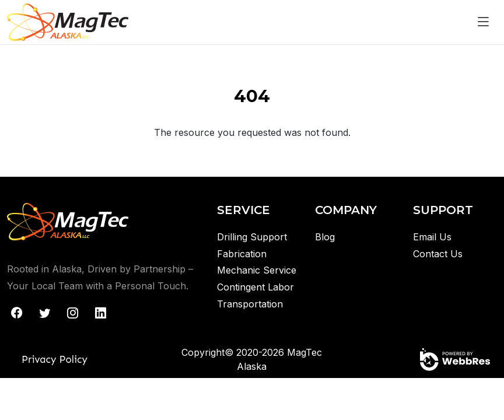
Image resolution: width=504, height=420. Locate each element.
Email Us (432, 237)
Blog (325, 237)
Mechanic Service (257, 270)
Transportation (250, 304)
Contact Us (438, 254)
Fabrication (242, 254)
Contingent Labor (256, 287)
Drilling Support (252, 237)
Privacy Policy (55, 359)
